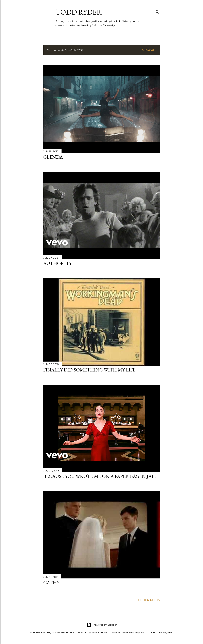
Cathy (51, 583)
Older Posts (149, 600)
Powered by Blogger (102, 625)
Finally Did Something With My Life (89, 370)
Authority (57, 263)
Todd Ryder (79, 12)
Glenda (53, 157)
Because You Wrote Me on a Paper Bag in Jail (100, 476)
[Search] (157, 11)
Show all (149, 50)
